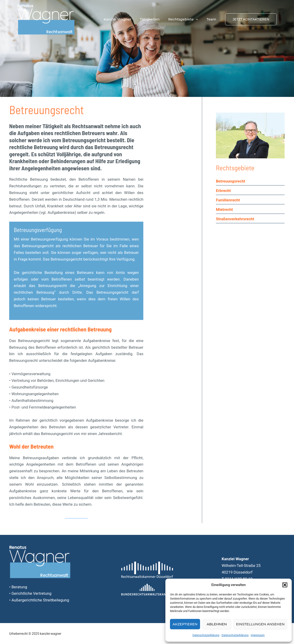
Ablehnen (217, 624)
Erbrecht (223, 191)
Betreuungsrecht (230, 181)
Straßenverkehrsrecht (235, 219)
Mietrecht (224, 209)
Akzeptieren (185, 624)
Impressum (258, 635)
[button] (285, 585)
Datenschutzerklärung (206, 635)
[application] (198, 19)
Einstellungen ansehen (260, 624)
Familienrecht (228, 200)
